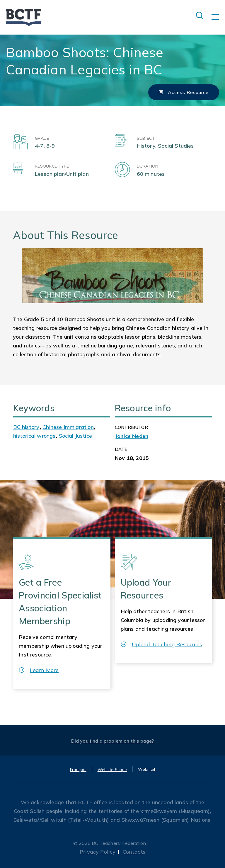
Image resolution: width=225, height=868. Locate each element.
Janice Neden (132, 436)
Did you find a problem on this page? (113, 741)
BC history (26, 427)
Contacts (134, 852)
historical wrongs (34, 436)
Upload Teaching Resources (161, 644)
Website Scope (112, 770)
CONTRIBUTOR (131, 427)
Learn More (39, 670)
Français (78, 770)
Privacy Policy (98, 852)
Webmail (146, 769)
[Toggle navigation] (218, 21)
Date (121, 449)
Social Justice (76, 436)
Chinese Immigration (68, 427)
